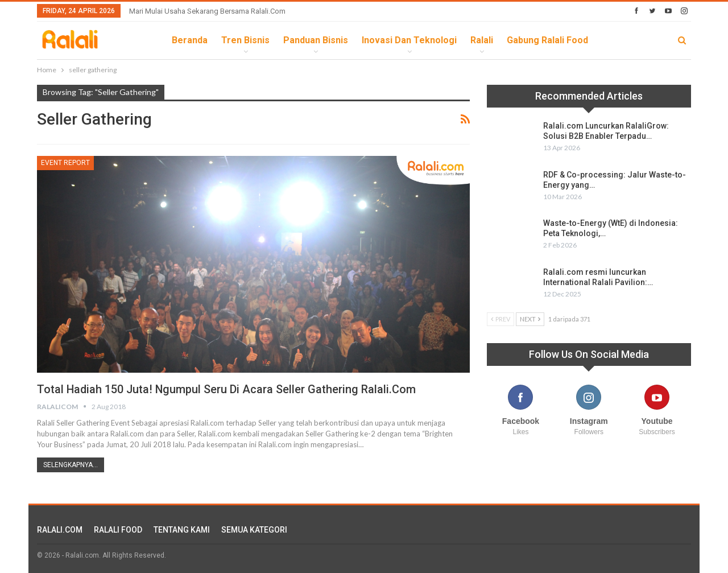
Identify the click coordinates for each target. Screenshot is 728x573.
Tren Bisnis (245, 40)
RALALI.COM (60, 530)
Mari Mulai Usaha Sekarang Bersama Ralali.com (207, 11)
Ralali (482, 40)
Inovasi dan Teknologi (409, 40)
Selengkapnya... (71, 465)
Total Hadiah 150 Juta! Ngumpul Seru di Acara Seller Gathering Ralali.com (227, 389)
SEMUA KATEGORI (254, 530)
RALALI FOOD (118, 530)
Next (530, 319)
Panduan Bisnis (316, 40)
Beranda (190, 40)
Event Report (65, 163)
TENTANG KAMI (182, 530)
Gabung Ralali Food (547, 40)
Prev (500, 319)
